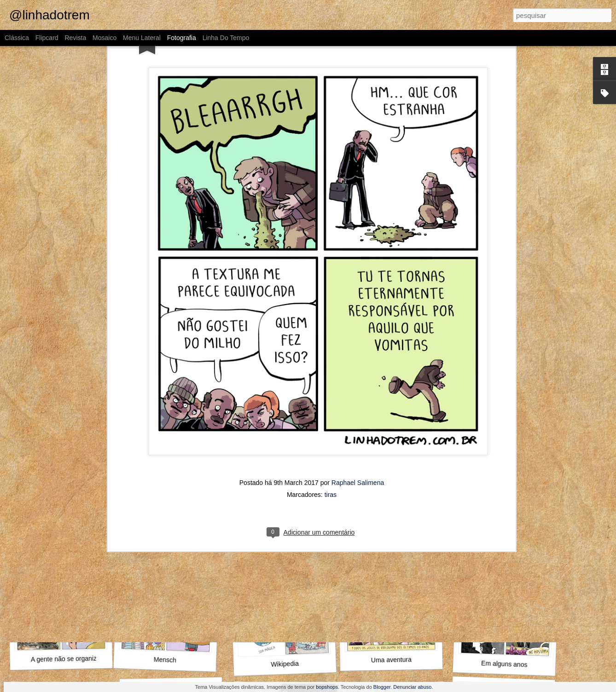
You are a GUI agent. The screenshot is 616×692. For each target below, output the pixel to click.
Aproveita (396, 539)
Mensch (165, 660)
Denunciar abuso (412, 687)
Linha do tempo (226, 38)
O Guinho (393, 414)
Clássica (17, 38)
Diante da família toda (505, 539)
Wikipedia (285, 664)
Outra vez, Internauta (58, 535)
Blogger (382, 687)
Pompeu (280, 534)
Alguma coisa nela (168, 409)
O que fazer (174, 539)
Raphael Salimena (358, 196)
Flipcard (47, 38)
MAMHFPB (57, 409)
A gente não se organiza (66, 659)
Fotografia (182, 38)
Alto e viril (285, 414)
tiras (331, 208)
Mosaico (105, 38)
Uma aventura (391, 660)
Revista (75, 38)
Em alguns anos (504, 664)
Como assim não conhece (511, 409)
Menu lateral (142, 38)
